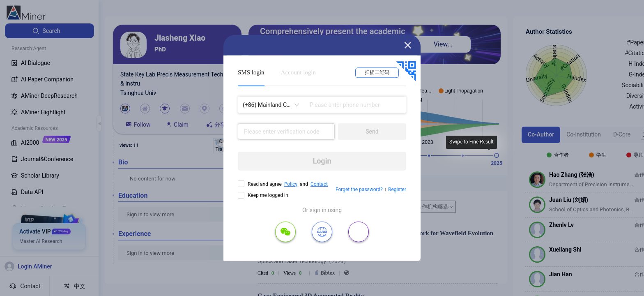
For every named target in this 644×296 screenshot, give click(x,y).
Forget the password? (359, 190)
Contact (319, 184)
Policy (291, 184)
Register (397, 190)
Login (322, 161)
